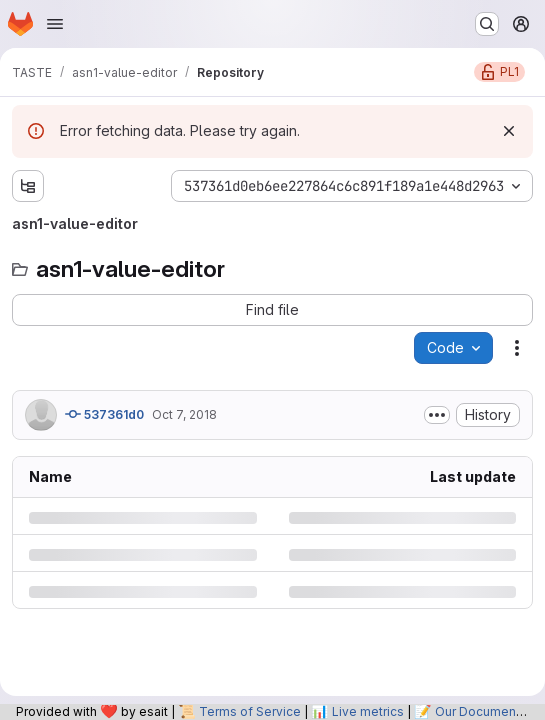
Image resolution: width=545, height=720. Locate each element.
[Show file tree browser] (28, 186)
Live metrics (368, 711)
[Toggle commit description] (437, 415)
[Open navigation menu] (55, 24)
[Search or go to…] (487, 24)
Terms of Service (250, 711)
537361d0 (104, 414)
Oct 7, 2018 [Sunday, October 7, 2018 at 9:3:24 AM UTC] (184, 414)
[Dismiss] (509, 131)
